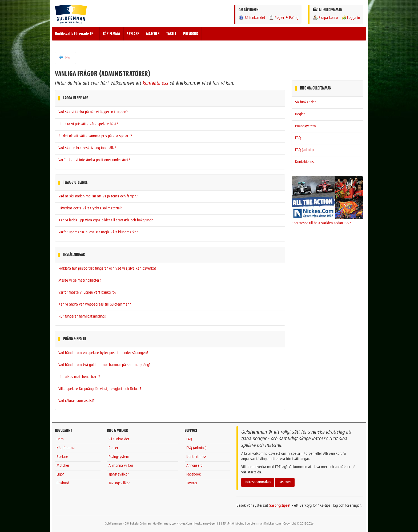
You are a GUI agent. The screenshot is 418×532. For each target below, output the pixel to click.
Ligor (60, 474)
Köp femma (66, 448)
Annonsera (194, 466)
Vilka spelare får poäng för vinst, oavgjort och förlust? (100, 389)
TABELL (171, 34)
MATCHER (153, 34)
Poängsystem (306, 126)
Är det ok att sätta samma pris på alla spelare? (95, 136)
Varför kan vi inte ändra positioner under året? (94, 160)
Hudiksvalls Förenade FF (74, 34)
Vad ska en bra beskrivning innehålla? (87, 148)
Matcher (63, 466)
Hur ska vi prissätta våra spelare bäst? (88, 124)
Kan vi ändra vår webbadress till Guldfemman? (95, 304)
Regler (300, 114)
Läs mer (285, 482)
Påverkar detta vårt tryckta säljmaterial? (90, 208)
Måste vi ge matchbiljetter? (80, 281)
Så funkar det (252, 18)
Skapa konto (325, 18)
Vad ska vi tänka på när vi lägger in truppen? (93, 112)
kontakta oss (156, 83)
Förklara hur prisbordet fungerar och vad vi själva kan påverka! (107, 269)
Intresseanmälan (258, 482)
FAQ (298, 138)
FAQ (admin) (304, 150)
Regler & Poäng (284, 18)
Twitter (192, 483)
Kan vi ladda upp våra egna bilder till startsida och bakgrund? (106, 220)
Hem (65, 58)
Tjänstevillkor (119, 474)
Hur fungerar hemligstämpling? (82, 316)
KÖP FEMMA (112, 34)
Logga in (351, 18)
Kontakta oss (305, 162)
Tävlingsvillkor (119, 483)
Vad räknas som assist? (77, 401)
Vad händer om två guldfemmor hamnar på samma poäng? (104, 365)
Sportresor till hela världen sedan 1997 (321, 223)
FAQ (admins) (196, 448)
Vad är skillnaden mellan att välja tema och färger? (98, 196)
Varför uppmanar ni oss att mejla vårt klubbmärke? (98, 232)
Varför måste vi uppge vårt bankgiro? (87, 293)
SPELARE (133, 34)
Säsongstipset (280, 506)
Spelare (62, 457)
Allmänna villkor (121, 466)
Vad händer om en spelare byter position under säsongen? (103, 353)
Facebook (194, 474)
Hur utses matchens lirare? (79, 377)
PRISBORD (191, 34)
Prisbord (63, 483)
